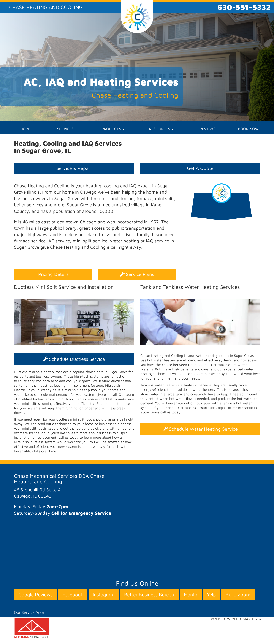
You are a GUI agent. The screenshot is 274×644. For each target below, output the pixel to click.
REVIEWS (207, 129)
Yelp (211, 595)
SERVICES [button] (67, 129)
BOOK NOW (248, 129)
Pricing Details (53, 274)
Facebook (73, 595)
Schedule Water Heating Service (200, 429)
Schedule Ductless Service (74, 359)
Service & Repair (74, 168)
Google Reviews (36, 595)
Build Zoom (238, 595)
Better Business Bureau (149, 595)
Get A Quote (200, 168)
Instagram (104, 595)
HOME (26, 129)
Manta (191, 595)
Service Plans (137, 274)
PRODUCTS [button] (113, 129)
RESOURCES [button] (161, 129)
